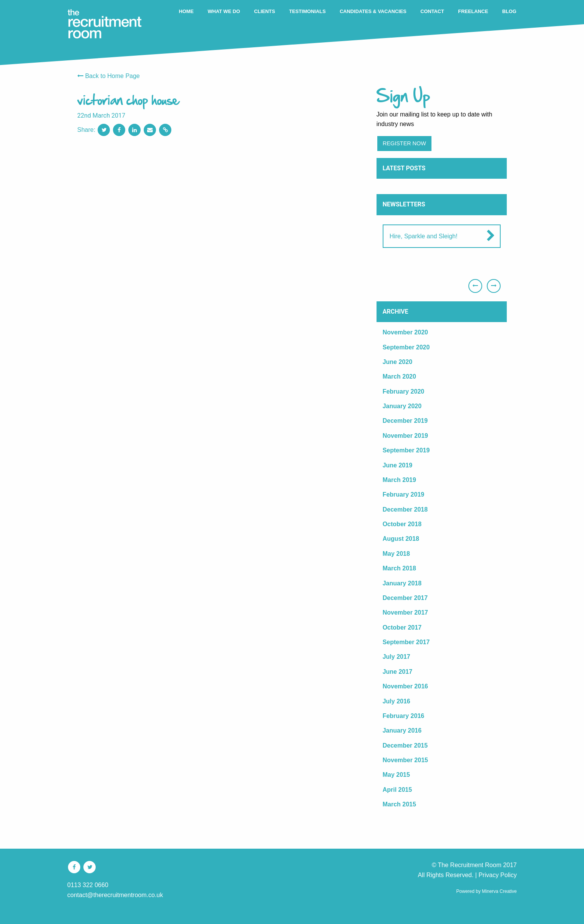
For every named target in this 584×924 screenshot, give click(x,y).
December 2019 (405, 421)
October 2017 (402, 627)
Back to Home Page (109, 76)
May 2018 (396, 554)
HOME (186, 11)
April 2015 (397, 790)
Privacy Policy (498, 875)
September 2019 (406, 450)
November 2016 (405, 686)
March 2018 (399, 568)
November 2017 (405, 612)
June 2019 (397, 465)
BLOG (509, 11)
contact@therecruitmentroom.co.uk (115, 895)
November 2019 (405, 436)
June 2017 (397, 672)
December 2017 (405, 598)
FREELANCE (473, 11)
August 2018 (401, 539)
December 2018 (405, 509)
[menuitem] (186, 12)
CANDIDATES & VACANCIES (373, 11)
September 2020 (406, 347)
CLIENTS (265, 11)
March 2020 (399, 376)
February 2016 (404, 716)
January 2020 (402, 406)
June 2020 (397, 362)
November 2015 (405, 760)
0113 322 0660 (88, 885)
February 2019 (404, 494)
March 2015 (399, 804)
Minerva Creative (499, 891)
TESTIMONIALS (307, 11)
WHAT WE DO (224, 11)
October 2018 (402, 524)
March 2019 (399, 480)
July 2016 (397, 701)
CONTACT (432, 11)
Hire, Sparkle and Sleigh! (424, 236)
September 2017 (406, 642)
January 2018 (402, 583)
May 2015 (396, 775)
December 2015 (405, 745)
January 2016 (402, 730)
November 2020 (405, 332)
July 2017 (397, 657)
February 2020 (404, 391)
